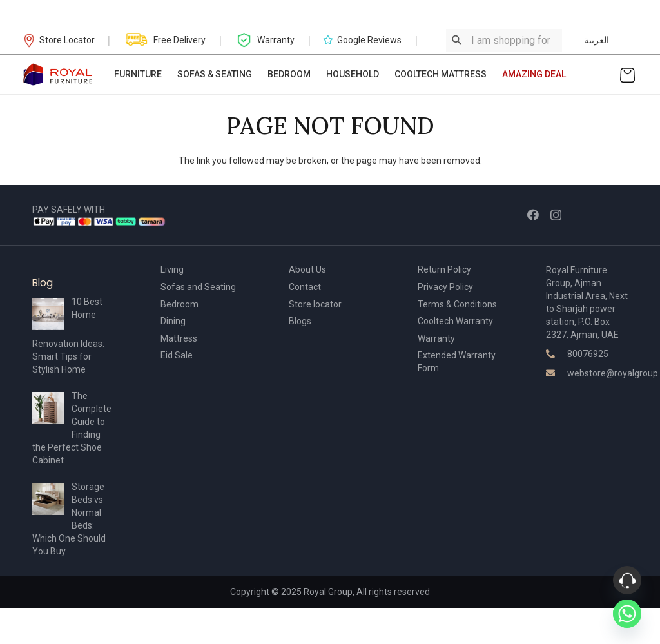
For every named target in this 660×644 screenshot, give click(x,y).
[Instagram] (556, 215)
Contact (305, 287)
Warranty (436, 338)
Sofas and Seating (198, 287)
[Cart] (627, 74)
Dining (173, 321)
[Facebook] (533, 215)
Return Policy (444, 269)
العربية (597, 40)
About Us (307, 269)
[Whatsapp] (627, 614)
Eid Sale (177, 355)
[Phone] (627, 580)
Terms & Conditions (457, 304)
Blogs (300, 321)
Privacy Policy (445, 287)
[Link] (58, 74)
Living (172, 269)
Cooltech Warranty (455, 321)
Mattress (179, 338)
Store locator (315, 304)
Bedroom (180, 304)
